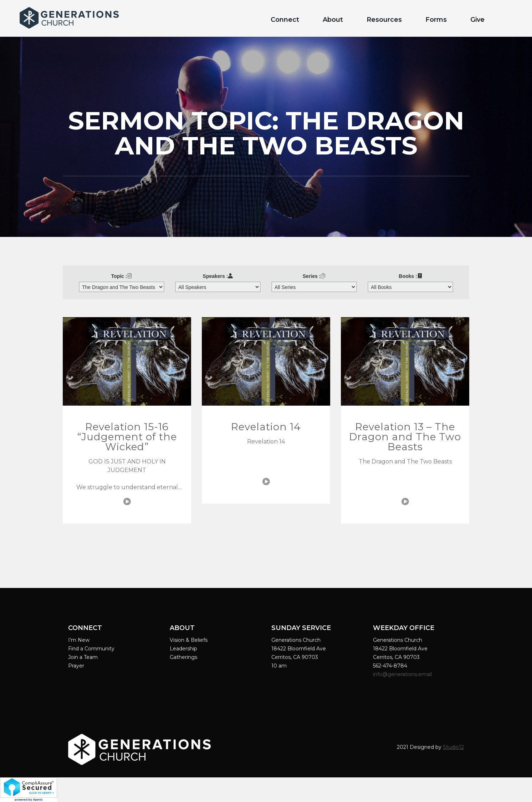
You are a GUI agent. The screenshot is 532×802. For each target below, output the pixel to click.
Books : (410, 276)
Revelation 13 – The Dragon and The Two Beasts (405, 437)
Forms (436, 20)
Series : (314, 276)
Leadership (183, 649)
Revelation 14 (266, 427)
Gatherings (183, 657)
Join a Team (83, 657)
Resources (384, 20)
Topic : (122, 276)
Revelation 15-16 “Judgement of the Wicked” (127, 437)
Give (477, 20)
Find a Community (91, 649)
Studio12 (453, 747)
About (333, 20)
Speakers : (218, 276)
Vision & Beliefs (189, 640)
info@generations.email (403, 674)
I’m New (79, 640)
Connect (285, 20)
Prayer (76, 666)
